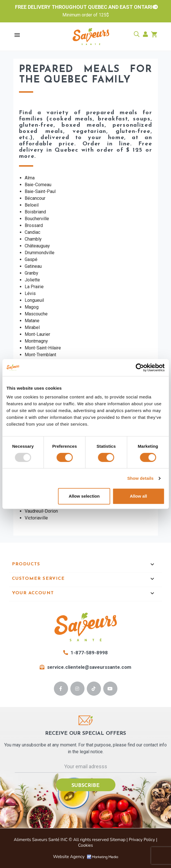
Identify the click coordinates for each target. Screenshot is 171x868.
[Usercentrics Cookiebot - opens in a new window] (140, 368)
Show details (141, 478)
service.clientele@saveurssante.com (85, 667)
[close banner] (156, 7)
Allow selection (84, 496)
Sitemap (118, 840)
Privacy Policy (142, 840)
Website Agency (85, 857)
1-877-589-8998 (85, 653)
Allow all (139, 496)
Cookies (85, 845)
